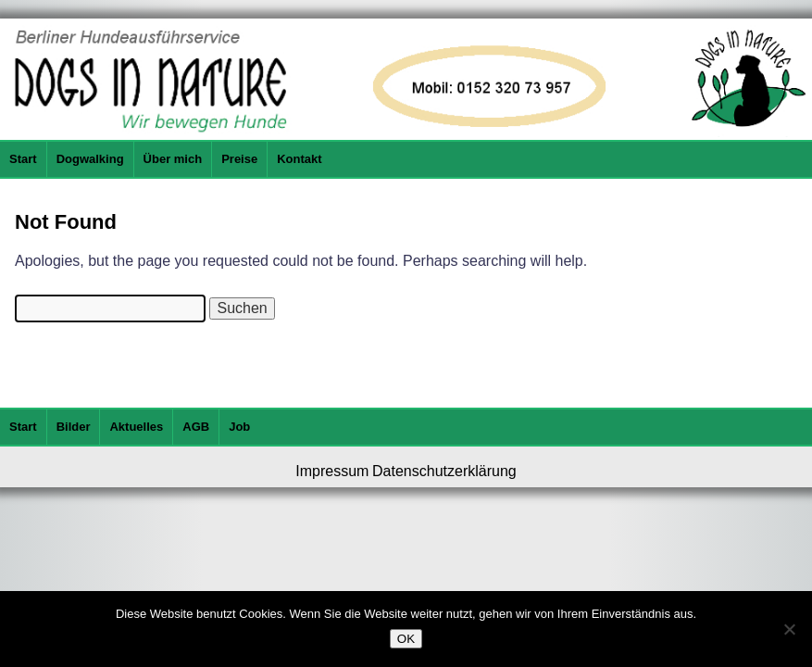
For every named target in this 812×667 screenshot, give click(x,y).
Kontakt (299, 159)
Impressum (332, 471)
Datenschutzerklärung (444, 471)
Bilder (74, 427)
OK (406, 639)
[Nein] (789, 629)
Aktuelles (136, 427)
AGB (196, 427)
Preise (239, 159)
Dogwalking (90, 159)
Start (23, 159)
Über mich (173, 159)
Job (239, 427)
